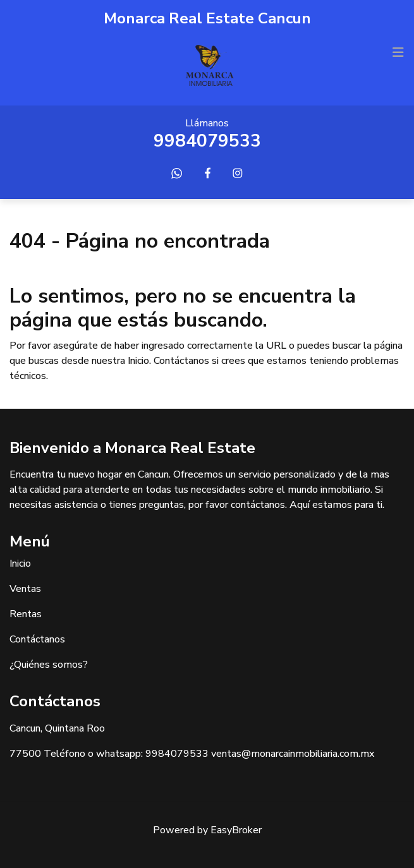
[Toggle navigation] (398, 52)
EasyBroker (236, 830)
